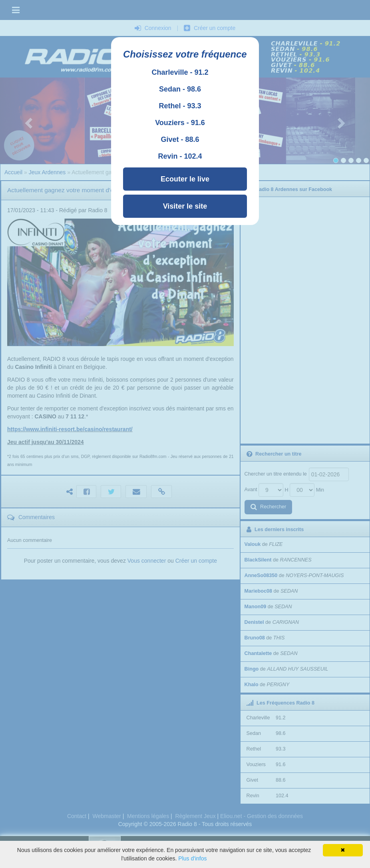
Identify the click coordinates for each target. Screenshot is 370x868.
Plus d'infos (192, 858)
